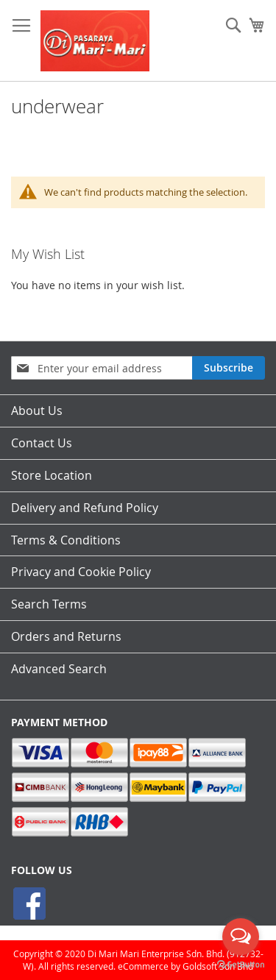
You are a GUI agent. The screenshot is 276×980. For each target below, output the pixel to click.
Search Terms (49, 604)
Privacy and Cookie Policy (81, 572)
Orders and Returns (66, 636)
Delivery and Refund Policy (85, 508)
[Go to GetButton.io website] (241, 965)
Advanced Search (59, 669)
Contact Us (42, 443)
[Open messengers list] (241, 937)
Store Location (52, 475)
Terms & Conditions (66, 540)
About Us (37, 411)
